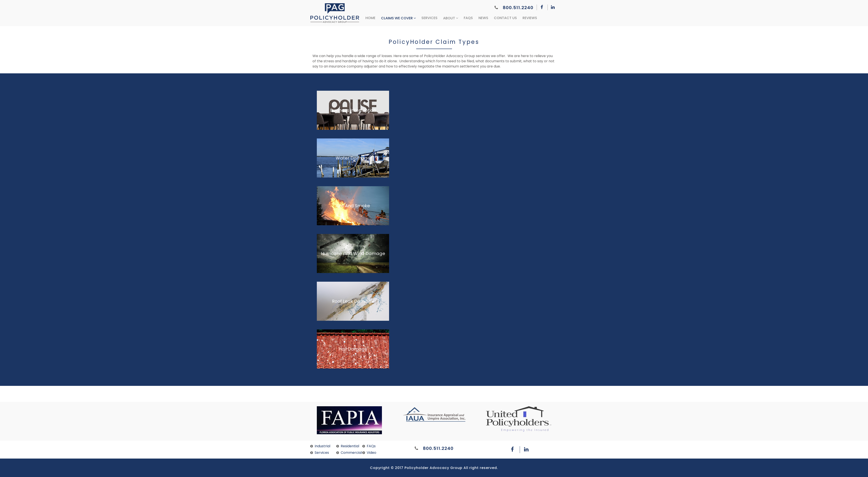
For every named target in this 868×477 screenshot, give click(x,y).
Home (370, 18)
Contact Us (505, 18)
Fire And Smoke (353, 206)
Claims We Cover (398, 18)
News (483, 18)
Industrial (322, 446)
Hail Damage (353, 349)
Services (429, 18)
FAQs (468, 18)
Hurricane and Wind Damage (353, 253)
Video (372, 453)
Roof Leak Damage (353, 301)
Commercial (351, 453)
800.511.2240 (514, 8)
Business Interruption (353, 110)
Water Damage (353, 158)
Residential (350, 446)
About (451, 18)
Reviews (530, 18)
